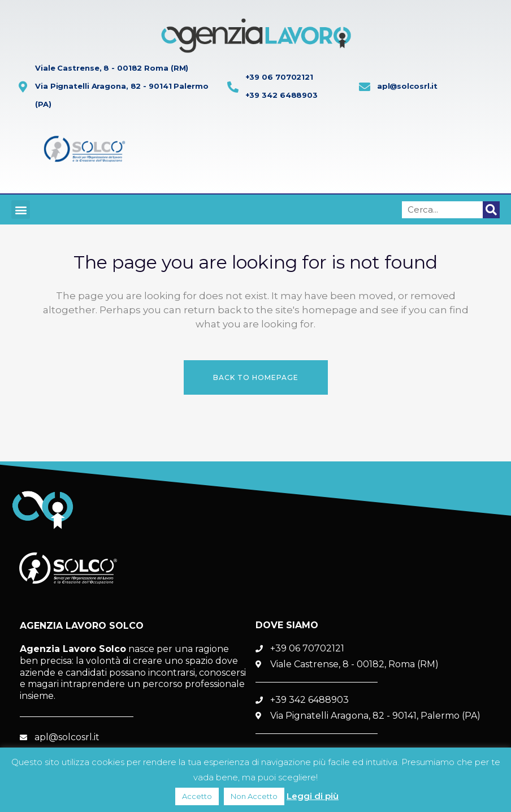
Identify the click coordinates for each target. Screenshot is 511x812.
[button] (21, 210)
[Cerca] (491, 210)
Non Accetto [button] (254, 796)
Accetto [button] (197, 796)
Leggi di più (313, 796)
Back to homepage (256, 377)
